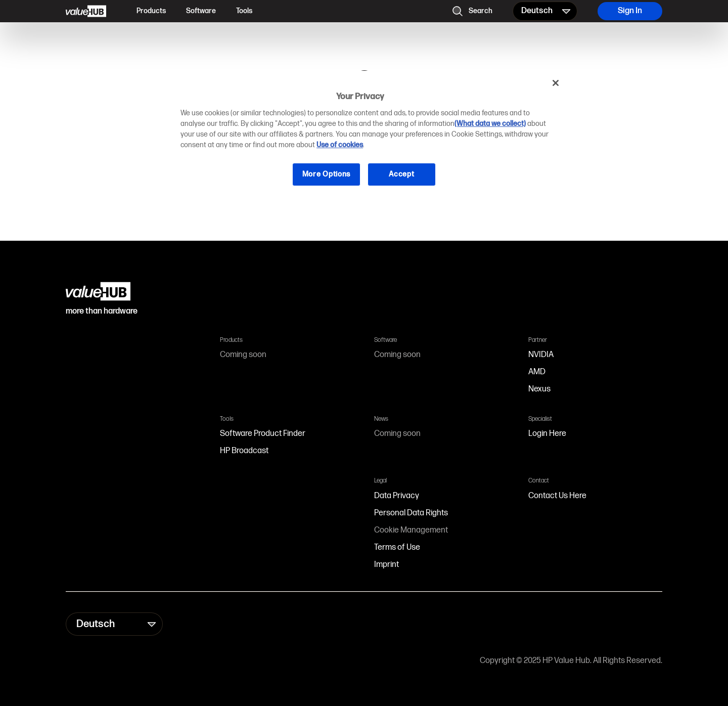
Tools (244, 11)
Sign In (630, 11)
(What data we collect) (490, 124)
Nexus (539, 389)
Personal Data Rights (411, 513)
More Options (326, 174)
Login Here (547, 434)
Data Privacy (397, 496)
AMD (537, 372)
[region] (368, 136)
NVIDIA (541, 355)
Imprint (386, 565)
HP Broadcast (244, 451)
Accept (401, 174)
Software (201, 11)
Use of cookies (340, 145)
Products (151, 11)
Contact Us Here (557, 496)
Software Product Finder (263, 434)
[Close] (556, 83)
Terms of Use (397, 547)
